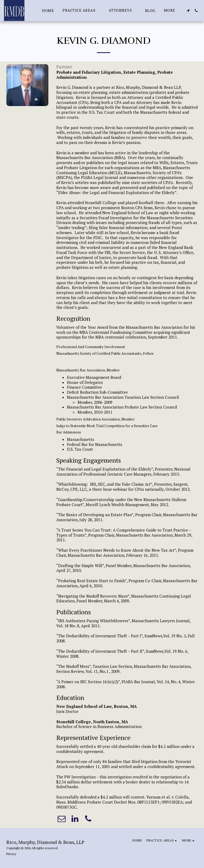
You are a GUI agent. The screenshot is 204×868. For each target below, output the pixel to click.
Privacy (11, 854)
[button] (81, 10)
